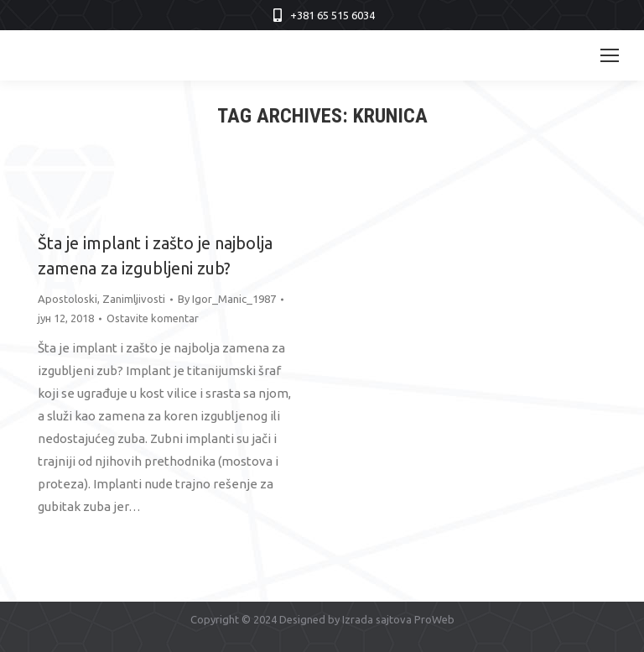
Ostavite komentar (153, 318)
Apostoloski (68, 299)
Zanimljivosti (134, 299)
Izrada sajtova (377, 619)
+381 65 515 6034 (332, 15)
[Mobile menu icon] (610, 55)
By (227, 299)
